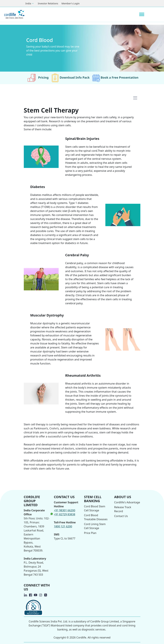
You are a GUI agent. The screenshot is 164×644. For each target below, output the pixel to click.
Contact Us (121, 516)
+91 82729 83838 (65, 514)
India (28, 3)
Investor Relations (48, 3)
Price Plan (90, 533)
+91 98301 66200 (65, 510)
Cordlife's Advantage (127, 502)
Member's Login (71, 3)
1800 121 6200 (63, 526)
